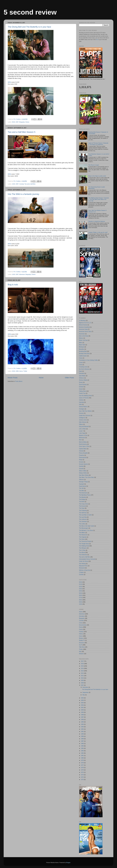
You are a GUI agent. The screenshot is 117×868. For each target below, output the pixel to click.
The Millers (82, 533)
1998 (83, 715)
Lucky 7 (81, 431)
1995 (83, 722)
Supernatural (83, 486)
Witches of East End (85, 570)
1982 (83, 753)
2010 (83, 678)
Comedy (22, 184)
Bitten (81, 343)
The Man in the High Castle (87, 526)
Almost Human (83, 325)
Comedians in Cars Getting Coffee (88, 360)
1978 (83, 763)
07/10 (81, 597)
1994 (83, 724)
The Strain (82, 539)
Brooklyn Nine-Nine (84, 354)
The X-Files (82, 550)
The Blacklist (83, 497)
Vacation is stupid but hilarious (97, 221)
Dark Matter (82, 376)
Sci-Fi (81, 645)
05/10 (81, 593)
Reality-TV (82, 640)
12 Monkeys (82, 320)
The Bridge (82, 499)
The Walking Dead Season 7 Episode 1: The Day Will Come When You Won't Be (99, 199)
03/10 (14, 371)
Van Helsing (82, 564)
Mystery (81, 638)
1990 (83, 734)
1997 (83, 717)
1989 (83, 736)
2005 (83, 700)
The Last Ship (83, 517)
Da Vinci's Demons (84, 369)
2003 (83, 705)
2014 (83, 668)
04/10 (81, 591)
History (81, 634)
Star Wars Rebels (84, 475)
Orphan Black (83, 449)
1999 (83, 712)
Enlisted (81, 387)
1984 (83, 748)
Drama (27, 122)
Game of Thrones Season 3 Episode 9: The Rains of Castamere (98, 144)
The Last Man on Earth (85, 515)
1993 (83, 727)
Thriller (25, 371)
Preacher (82, 455)
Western (81, 654)
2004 (83, 703)
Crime (81, 623)
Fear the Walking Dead (85, 396)
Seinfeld (81, 466)
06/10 (14, 122)
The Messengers (84, 528)
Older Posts (69, 378)
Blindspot (82, 347)
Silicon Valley (83, 471)
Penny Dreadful (83, 453)
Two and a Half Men (30, 184)
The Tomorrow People (85, 541)
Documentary (83, 625)
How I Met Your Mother (85, 411)
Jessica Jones (83, 420)
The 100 (81, 488)
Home (41, 378)
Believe (81, 338)
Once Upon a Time (84, 446)
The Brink (82, 502)
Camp (81, 358)
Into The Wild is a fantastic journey (23, 194)
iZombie (81, 575)
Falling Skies (83, 391)
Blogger (68, 863)
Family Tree (82, 393)
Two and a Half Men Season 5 (22, 132)
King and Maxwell (84, 426)
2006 (17, 371)
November (86, 687)
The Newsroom (83, 535)
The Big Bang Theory (85, 495)
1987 (83, 741)
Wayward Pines (83, 566)
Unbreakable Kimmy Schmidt (87, 559)
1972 (83, 777)
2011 (83, 676)
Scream (81, 462)
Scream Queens (84, 464)
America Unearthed (84, 327)
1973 (83, 775)
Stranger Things (83, 482)
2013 (83, 671)
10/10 (14, 184)
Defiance (82, 378)
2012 (83, 673)
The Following (83, 510)
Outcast (81, 451)
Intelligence (82, 418)
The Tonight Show (84, 544)
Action (81, 612)
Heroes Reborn (83, 407)
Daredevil (82, 373)
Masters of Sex (83, 435)
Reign (81, 460)
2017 (83, 661)
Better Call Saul (83, 340)
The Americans (83, 493)
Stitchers (81, 480)
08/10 (81, 600)
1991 (83, 731)
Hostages (82, 409)
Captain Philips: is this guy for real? (98, 232)
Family (81, 629)
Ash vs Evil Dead (84, 336)
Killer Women (83, 422)
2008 (83, 683)
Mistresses (82, 438)
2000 (83, 710)
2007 (17, 122)
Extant (81, 389)
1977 (83, 765)
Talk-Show (82, 647)
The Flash (82, 508)
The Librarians (83, 521)
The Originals (83, 537)
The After (82, 491)
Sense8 (81, 469)
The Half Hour (83, 513)
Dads (80, 371)
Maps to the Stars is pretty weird (97, 176)
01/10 (81, 584)
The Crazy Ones (84, 504)
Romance (82, 643)
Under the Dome (84, 561)
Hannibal (82, 402)
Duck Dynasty (83, 384)
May (84, 695)
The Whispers (83, 548)
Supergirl (82, 484)
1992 (83, 729)
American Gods (83, 329)
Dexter (81, 382)
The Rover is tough (94, 165)
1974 (83, 772)
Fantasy (81, 632)
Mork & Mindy (83, 442)
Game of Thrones (84, 398)
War (80, 651)
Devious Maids (83, 380)
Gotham (81, 400)
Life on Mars (82, 429)
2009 (83, 680)
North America (83, 444)
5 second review (30, 12)
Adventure (22, 274)
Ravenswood (83, 457)
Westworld (82, 568)
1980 (83, 758)
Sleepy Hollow (83, 473)
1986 (83, 743)
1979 (83, 760)
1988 (83, 739)
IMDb (9, 82)
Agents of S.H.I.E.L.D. (85, 323)
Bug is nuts (13, 285)
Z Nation (81, 572)
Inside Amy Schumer (85, 415)
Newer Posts (13, 378)
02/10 (81, 587)
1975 (83, 770)
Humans (81, 413)
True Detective (83, 555)
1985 (83, 746)
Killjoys (81, 424)
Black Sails (82, 345)
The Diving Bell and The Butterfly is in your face (29, 27)
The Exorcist (82, 506)
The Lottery (82, 524)
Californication (83, 356)
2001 (83, 707)
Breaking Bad (83, 351)
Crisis (81, 365)
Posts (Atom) (19, 381)
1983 (83, 751)
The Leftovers (83, 519)
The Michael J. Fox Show (86, 530)
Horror (21, 371)
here (97, 39)
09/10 (81, 602)
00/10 (81, 582)
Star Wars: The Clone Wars (87, 477)
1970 (83, 780)
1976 (83, 768)
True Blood (82, 552)
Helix (80, 404)
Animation (82, 616)
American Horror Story (85, 331)
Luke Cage (82, 433)
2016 (83, 664)
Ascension (82, 334)
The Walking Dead (84, 546)
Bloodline (82, 349)
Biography (22, 122)
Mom (80, 440)
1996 (83, 719)
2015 (83, 666)
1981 (83, 755)
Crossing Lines (83, 367)
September (86, 692)
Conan (81, 362)
